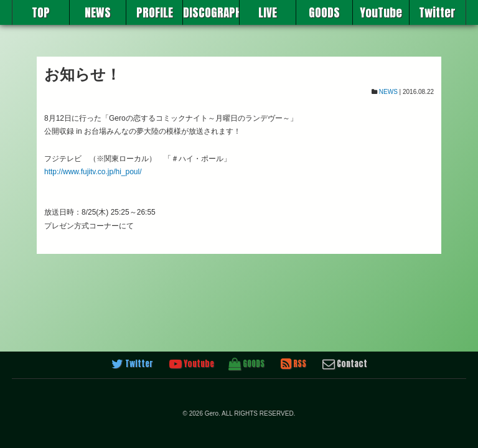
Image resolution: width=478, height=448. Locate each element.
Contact (345, 364)
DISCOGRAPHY (211, 12)
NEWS (98, 12)
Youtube (192, 364)
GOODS (324, 12)
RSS (293, 364)
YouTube (381, 12)
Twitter (437, 12)
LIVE (268, 12)
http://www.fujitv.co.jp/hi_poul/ (93, 172)
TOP (41, 12)
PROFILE (155, 12)
